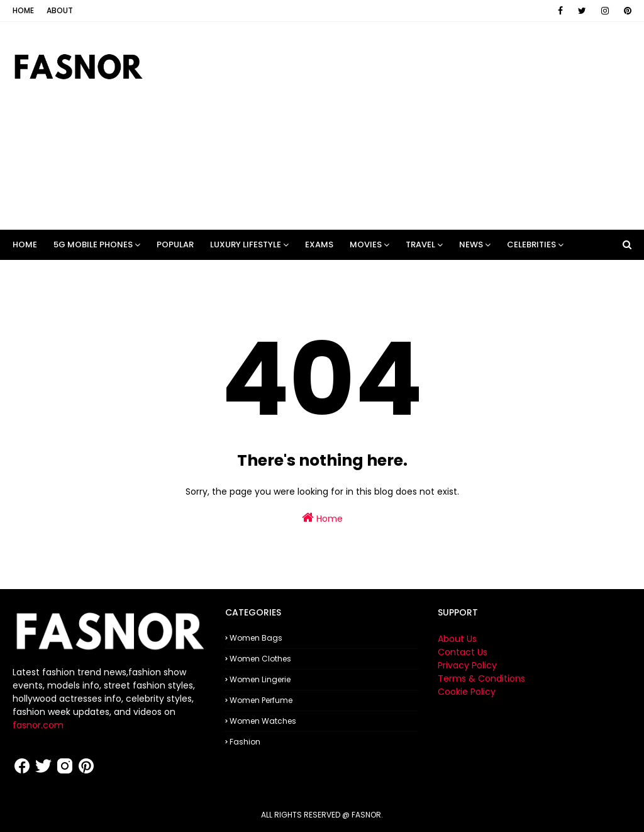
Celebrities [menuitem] (531, 245)
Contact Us (463, 652)
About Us (457, 639)
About (60, 10)
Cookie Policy (467, 692)
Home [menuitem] (25, 245)
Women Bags (256, 638)
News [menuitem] (471, 245)
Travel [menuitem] (420, 245)
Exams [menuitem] (319, 245)
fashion (245, 742)
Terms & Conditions (481, 678)
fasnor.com (38, 725)
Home (23, 10)
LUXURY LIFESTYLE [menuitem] (246, 245)
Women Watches (263, 721)
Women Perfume (261, 700)
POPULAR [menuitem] (175, 245)
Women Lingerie (260, 679)
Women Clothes (260, 659)
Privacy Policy (467, 665)
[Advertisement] (415, 126)
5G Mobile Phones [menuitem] (93, 245)
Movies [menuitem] (366, 245)
